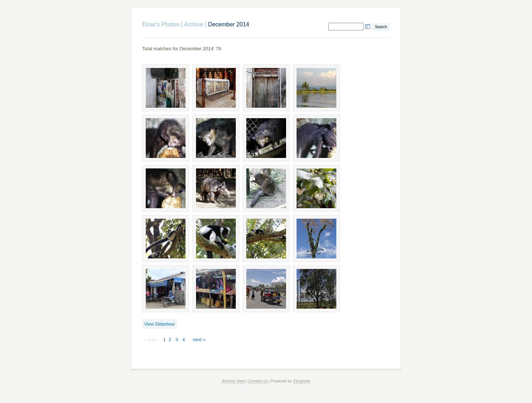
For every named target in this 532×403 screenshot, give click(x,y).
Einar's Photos (161, 24)
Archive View (233, 381)
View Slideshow (159, 324)
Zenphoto (302, 381)
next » (199, 340)
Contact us (258, 381)
